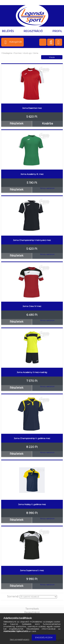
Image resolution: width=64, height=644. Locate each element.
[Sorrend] (38, 597)
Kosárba (47, 124)
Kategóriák (16, 42)
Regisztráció (32, 612)
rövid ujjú (28, 53)
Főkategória (7, 53)
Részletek (17, 124)
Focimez (18, 53)
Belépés (8, 31)
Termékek (32, 609)
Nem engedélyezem (20, 639)
